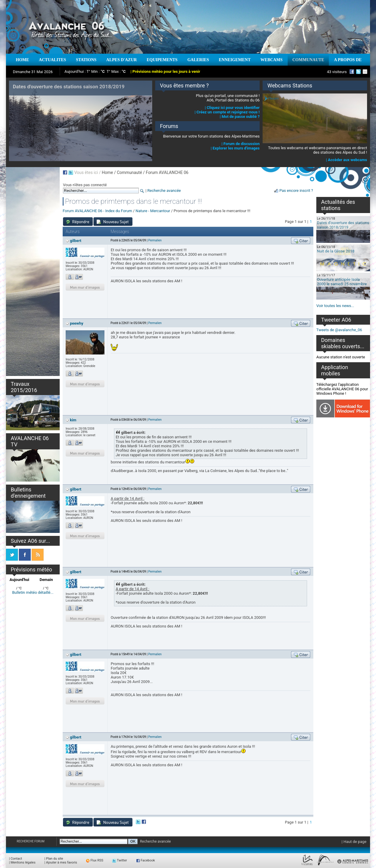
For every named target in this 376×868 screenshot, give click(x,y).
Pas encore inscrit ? (296, 191)
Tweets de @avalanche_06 (339, 330)
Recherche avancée (164, 191)
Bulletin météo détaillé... (33, 592)
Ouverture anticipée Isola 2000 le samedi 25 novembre (342, 282)
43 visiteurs (337, 72)
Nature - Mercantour (153, 211)
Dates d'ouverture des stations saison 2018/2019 (343, 225)
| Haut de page (354, 842)
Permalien (155, 240)
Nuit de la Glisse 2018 (336, 251)
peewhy (77, 323)
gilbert (75, 241)
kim (73, 420)
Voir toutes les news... (335, 306)
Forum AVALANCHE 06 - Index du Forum (97, 211)
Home (107, 172)
